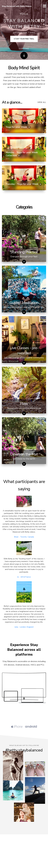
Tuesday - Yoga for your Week (24, 184)
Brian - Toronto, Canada (24, 537)
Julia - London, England (24, 627)
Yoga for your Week (18, 127)
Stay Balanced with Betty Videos (17, 6)
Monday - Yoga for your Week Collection (22, 154)
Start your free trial (24, 39)
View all (42, 102)
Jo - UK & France (24, 577)
